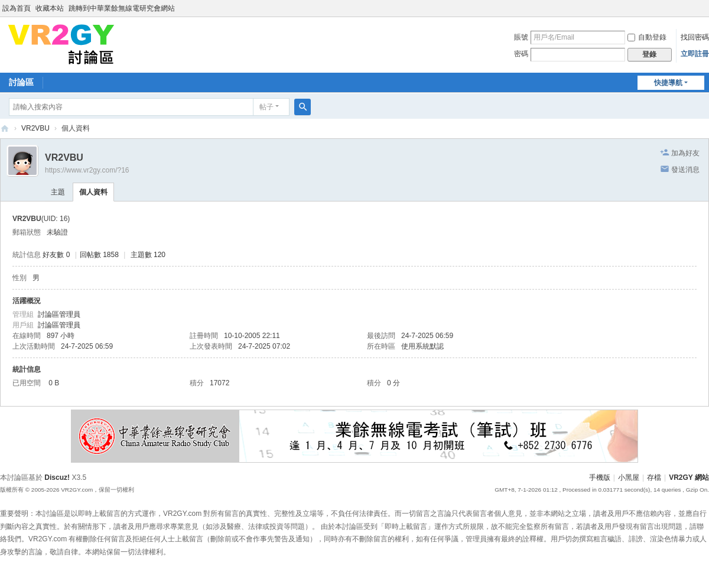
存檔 (654, 477)
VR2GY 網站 (689, 477)
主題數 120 (148, 255)
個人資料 (93, 192)
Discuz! (57, 477)
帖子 (266, 107)
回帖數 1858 (99, 255)
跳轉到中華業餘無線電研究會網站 (122, 8)
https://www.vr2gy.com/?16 (87, 170)
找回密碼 (695, 37)
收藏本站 (50, 8)
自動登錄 (647, 37)
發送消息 (685, 170)
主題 (58, 192)
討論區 (21, 82)
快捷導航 (668, 83)
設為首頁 (17, 8)
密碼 (521, 54)
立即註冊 (695, 54)
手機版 (600, 477)
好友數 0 (56, 255)
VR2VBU (35, 128)
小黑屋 (629, 477)
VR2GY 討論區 (5, 129)
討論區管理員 (59, 314)
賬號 (521, 37)
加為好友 (685, 153)
